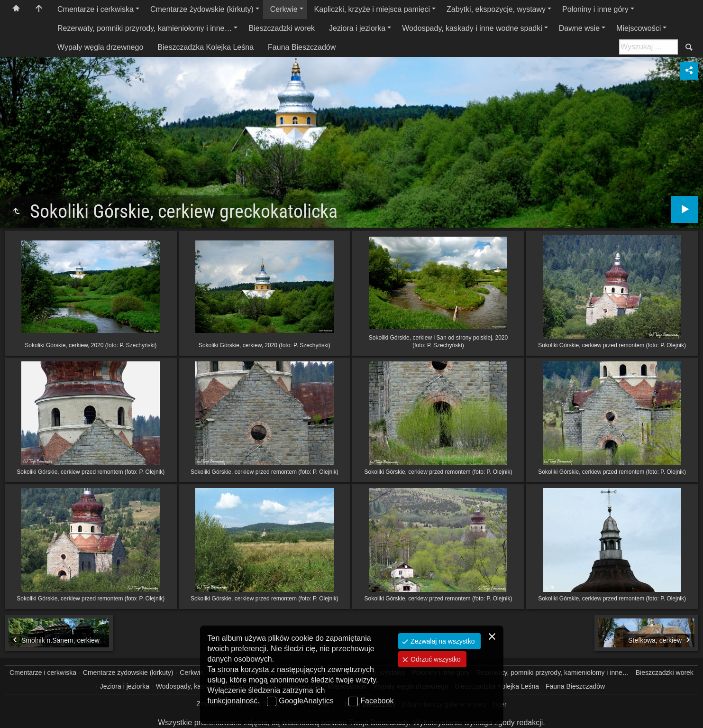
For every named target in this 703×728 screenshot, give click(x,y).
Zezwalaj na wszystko (442, 641)
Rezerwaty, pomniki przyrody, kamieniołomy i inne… (145, 28)
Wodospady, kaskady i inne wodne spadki (472, 28)
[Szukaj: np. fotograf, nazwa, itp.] (648, 47)
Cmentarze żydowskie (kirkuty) (202, 9)
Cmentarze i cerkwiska (96, 9)
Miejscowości (639, 28)
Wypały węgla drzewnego (100, 47)
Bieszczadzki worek (282, 28)
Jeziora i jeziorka (357, 28)
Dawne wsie (579, 28)
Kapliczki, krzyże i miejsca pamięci (372, 9)
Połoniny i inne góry (595, 9)
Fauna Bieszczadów (302, 47)
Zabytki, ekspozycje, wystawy (496, 9)
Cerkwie (284, 9)
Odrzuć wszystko (435, 659)
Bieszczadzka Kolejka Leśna (205, 47)
